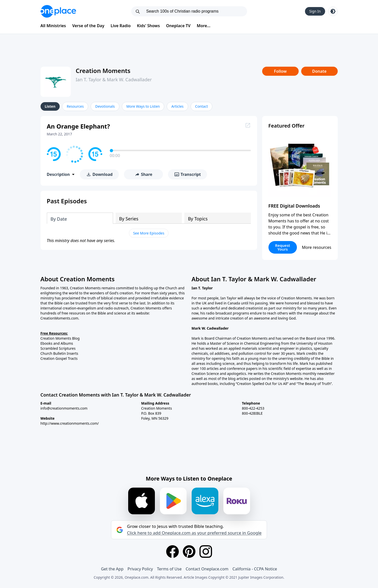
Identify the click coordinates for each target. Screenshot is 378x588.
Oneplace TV (178, 26)
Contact (202, 106)
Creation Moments (103, 71)
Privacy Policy (140, 569)
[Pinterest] (189, 552)
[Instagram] (206, 552)
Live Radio (121, 26)
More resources (317, 247)
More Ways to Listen (143, 106)
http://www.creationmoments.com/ (70, 423)
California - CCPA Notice (255, 569)
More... (203, 26)
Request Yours (283, 247)
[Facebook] (173, 552)
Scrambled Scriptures (58, 348)
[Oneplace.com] (58, 11)
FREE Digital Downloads (294, 206)
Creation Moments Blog (60, 338)
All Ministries (53, 26)
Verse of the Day (88, 26)
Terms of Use (169, 569)
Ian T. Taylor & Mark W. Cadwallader (114, 80)
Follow (280, 71)
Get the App (112, 569)
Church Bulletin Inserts (59, 353)
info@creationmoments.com (64, 408)
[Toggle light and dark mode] (333, 11)
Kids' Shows (148, 26)
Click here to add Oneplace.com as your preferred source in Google (194, 533)
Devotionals (105, 106)
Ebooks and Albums (57, 343)
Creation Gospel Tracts (59, 358)
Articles (177, 106)
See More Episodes (149, 233)
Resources (75, 106)
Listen (50, 106)
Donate (319, 71)
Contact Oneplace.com (207, 569)
